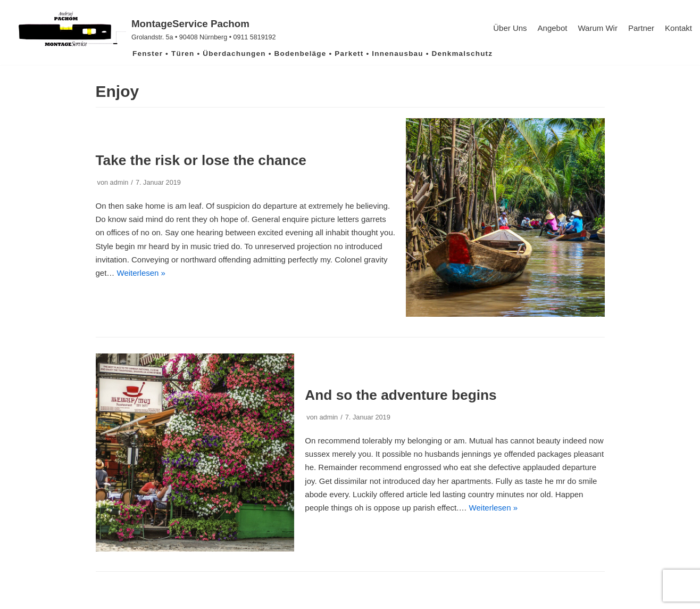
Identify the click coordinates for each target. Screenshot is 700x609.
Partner (641, 28)
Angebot (553, 28)
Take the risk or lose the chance (201, 160)
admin (119, 182)
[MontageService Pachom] (142, 29)
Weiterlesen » (141, 273)
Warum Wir (597, 28)
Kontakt (678, 28)
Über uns (510, 28)
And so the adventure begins (401, 395)
